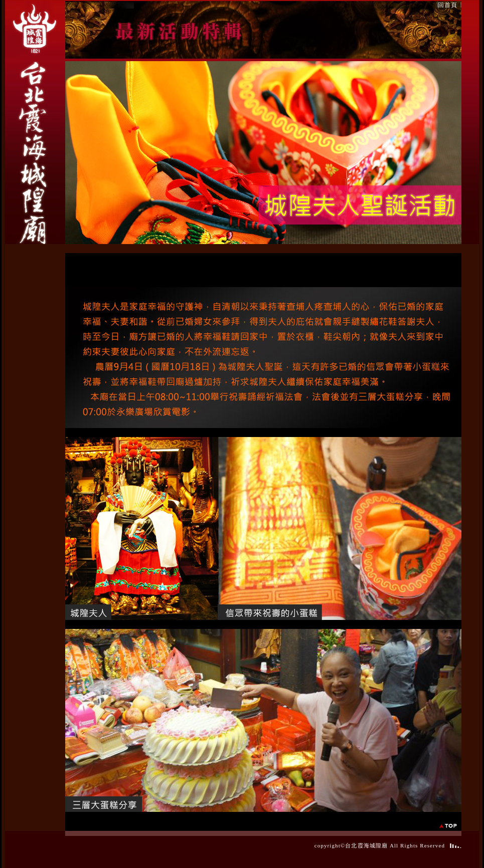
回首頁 (448, 5)
